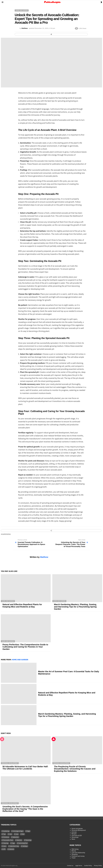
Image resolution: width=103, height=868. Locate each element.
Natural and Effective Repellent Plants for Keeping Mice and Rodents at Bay (22, 606)
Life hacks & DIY (77, 836)
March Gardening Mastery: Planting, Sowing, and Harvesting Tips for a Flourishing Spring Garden (75, 607)
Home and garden (8, 601)
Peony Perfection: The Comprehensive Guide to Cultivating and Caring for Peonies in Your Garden (25, 647)
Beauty (74, 851)
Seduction (16, 837)
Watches (19, 840)
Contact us (70, 866)
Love (17, 834)
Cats (11, 834)
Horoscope (75, 837)
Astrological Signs (18, 831)
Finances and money (78, 856)
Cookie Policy (88, 866)
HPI (4, 849)
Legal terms (79, 866)
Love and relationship (78, 853)
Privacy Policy (98, 866)
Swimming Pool (23, 843)
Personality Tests (8, 840)
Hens (5, 846)
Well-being (75, 849)
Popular (2, 739)
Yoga (13, 843)
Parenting (28, 840)
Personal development (10, 763)
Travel (74, 858)
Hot (54, 739)
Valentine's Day (14, 846)
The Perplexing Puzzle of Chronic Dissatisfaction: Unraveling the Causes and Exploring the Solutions (75, 769)
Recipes (74, 834)
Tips (4, 834)
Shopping (75, 854)
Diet (23, 834)
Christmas (6, 837)
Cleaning (6, 843)
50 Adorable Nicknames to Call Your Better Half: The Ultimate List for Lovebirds (25, 768)
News (73, 839)
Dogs (28, 831)
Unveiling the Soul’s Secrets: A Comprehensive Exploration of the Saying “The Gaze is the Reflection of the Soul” (25, 809)
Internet (11, 849)
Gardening (6, 534)
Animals (74, 832)
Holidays (25, 846)
